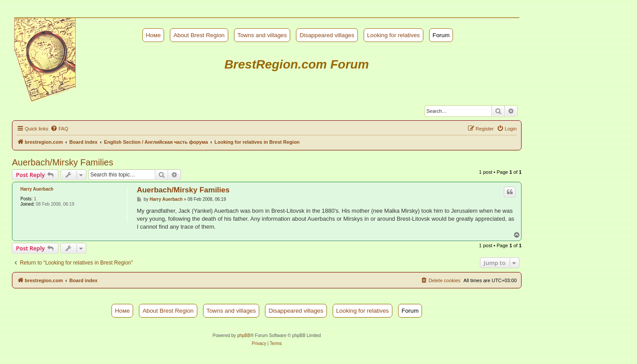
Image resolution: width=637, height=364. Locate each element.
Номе (153, 35)
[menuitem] (59, 129)
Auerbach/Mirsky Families (63, 162)
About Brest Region (199, 35)
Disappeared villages (327, 35)
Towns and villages (262, 35)
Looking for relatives (393, 35)
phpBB (244, 335)
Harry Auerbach (37, 189)
